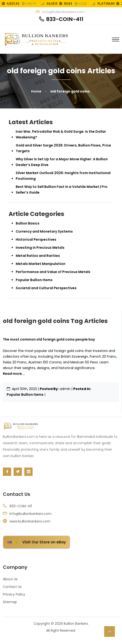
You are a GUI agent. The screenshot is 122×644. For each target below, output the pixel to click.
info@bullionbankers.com (31, 514)
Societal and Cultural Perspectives (46, 288)
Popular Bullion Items (25, 395)
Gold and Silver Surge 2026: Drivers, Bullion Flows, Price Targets (63, 148)
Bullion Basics (28, 223)
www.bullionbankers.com (30, 521)
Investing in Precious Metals (40, 248)
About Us (10, 579)
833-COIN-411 (65, 19)
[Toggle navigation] (116, 39)
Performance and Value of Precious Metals (53, 272)
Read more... (14, 374)
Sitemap (10, 602)
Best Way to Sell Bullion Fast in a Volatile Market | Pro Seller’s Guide (62, 190)
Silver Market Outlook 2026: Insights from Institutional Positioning (63, 176)
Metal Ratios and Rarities (38, 256)
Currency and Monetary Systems (44, 231)
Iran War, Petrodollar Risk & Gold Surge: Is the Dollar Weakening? (61, 134)
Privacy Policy (14, 594)
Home (36, 91)
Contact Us (12, 587)
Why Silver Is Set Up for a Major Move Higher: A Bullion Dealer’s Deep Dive (62, 162)
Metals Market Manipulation (41, 264)
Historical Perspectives (36, 239)
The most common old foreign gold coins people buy (49, 339)
